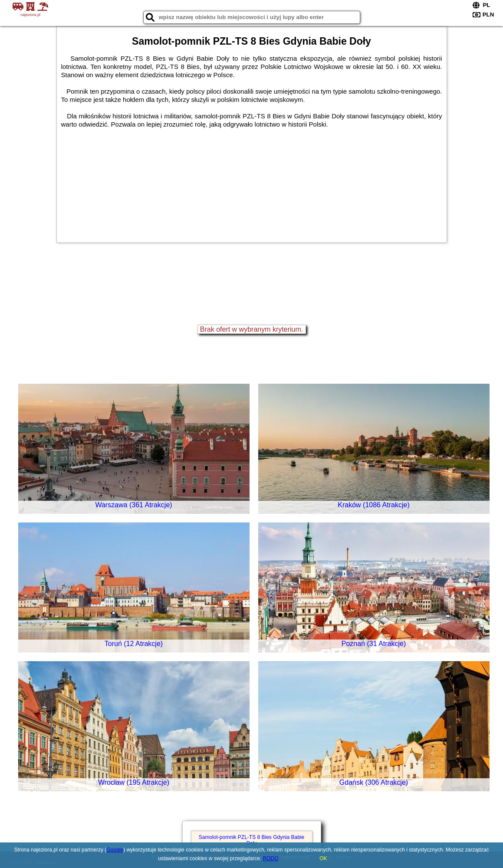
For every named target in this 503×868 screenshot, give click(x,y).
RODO (271, 858)
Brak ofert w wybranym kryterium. (251, 329)
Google (115, 850)
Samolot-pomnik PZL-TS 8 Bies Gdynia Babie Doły (251, 840)
